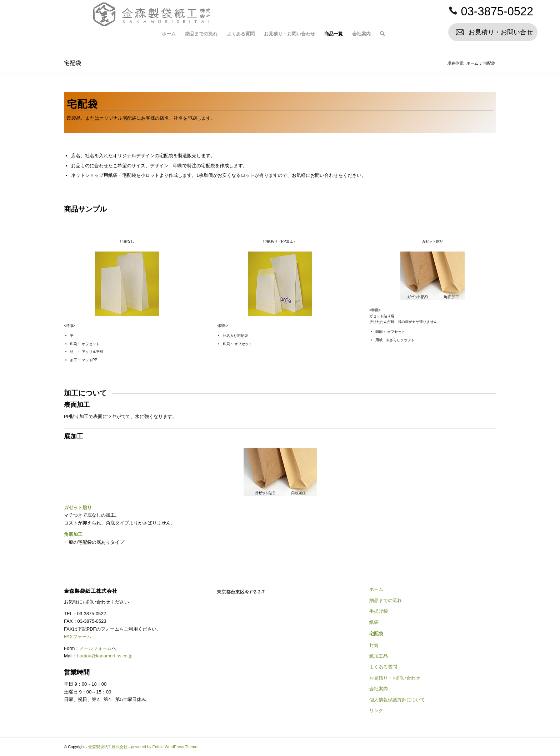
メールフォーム (96, 648)
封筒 (374, 645)
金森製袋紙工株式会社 (108, 747)
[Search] (382, 34)
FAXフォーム (78, 636)
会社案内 (379, 689)
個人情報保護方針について (397, 700)
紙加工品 (379, 656)
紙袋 (374, 622)
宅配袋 (72, 63)
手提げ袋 (379, 611)
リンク (376, 710)
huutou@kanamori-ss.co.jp (105, 656)
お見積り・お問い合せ (501, 32)
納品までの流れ (386, 600)
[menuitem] (169, 34)
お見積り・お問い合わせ (395, 678)
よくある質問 (383, 667)
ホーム (376, 589)
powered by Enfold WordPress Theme (164, 747)
